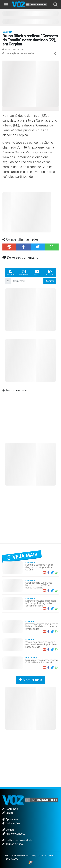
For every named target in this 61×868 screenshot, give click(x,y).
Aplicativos (10, 819)
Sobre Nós (10, 809)
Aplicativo (50, 272)
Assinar (50, 281)
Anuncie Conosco (14, 834)
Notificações (11, 823)
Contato (8, 830)
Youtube (37, 272)
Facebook (10, 272)
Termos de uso (13, 844)
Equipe (8, 813)
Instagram (24, 272)
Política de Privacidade (17, 840)
